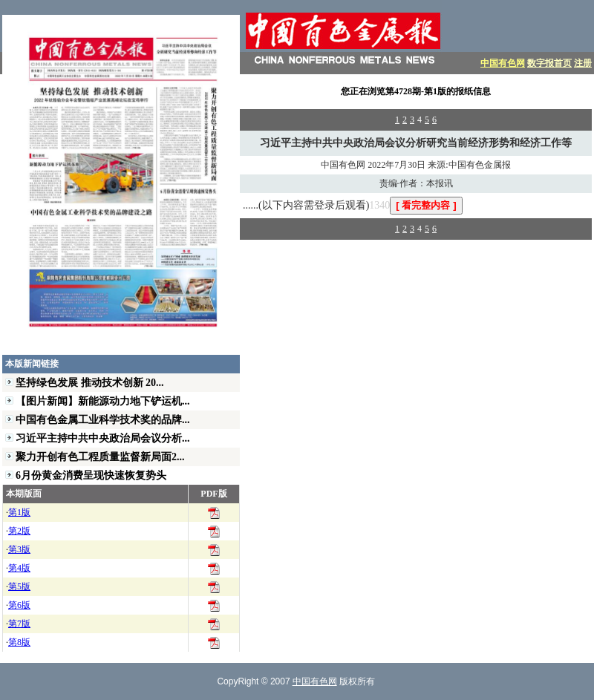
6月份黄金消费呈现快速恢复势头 (91, 475)
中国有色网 (503, 63)
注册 (583, 63)
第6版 (19, 605)
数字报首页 (549, 63)
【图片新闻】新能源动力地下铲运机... (103, 401)
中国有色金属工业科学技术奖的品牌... (103, 419)
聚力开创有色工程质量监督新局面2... (100, 457)
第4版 (19, 568)
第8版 (19, 642)
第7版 (19, 624)
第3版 (19, 549)
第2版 (19, 531)
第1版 (19, 512)
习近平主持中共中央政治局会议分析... (103, 438)
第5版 (19, 586)
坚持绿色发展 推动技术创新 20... (90, 382)
